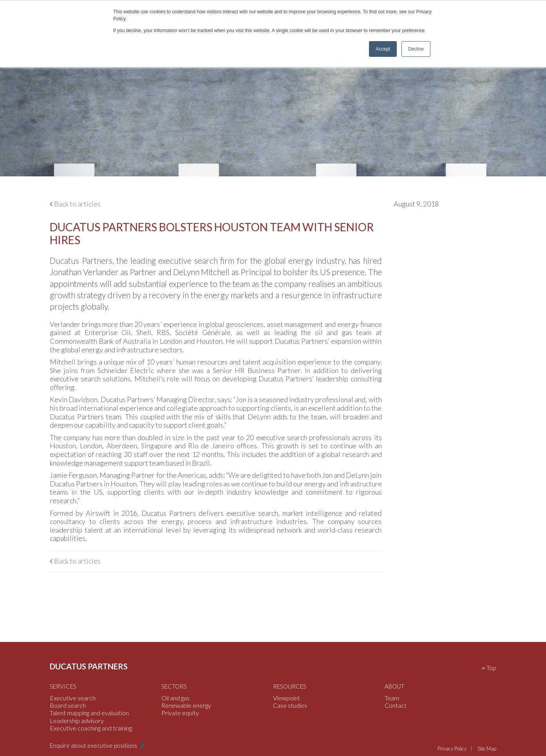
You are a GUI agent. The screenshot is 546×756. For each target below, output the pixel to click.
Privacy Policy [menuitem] (452, 749)
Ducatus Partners (89, 666)
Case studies (290, 705)
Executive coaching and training (91, 728)
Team (392, 698)
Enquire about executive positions (94, 745)
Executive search (73, 698)
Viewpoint (287, 698)
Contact (396, 705)
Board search (68, 705)
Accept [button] (383, 49)
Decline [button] (416, 49)
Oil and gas (175, 698)
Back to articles (77, 204)
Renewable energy (186, 705)
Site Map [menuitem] (487, 749)
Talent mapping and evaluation (89, 713)
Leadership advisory (77, 721)
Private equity (180, 713)
